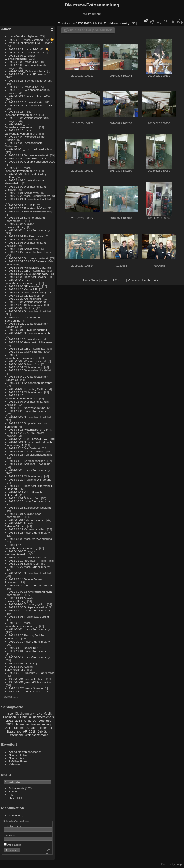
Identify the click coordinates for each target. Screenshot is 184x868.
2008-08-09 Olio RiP (22, 663)
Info (11, 795)
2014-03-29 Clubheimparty (26, 476)
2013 (10, 724)
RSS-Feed (15, 798)
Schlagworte (17, 788)
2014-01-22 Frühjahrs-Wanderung (30, 479)
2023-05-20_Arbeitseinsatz (26, 102)
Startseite (66, 23)
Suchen (14, 791)
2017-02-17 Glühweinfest (25, 296)
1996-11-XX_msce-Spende (26, 688)
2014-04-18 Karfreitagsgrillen (27, 461)
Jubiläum (44, 731)
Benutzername (13, 826)
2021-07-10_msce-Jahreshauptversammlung (21, 132)
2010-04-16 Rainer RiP (23, 648)
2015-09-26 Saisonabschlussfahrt (30, 370)
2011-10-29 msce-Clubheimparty (29, 629)
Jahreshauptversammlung (33, 724)
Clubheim (24, 717)
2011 (8, 728)
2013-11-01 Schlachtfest (24, 498)
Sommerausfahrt (25, 728)
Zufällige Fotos (18, 761)
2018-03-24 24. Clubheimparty (29, 274)
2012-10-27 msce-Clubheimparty (29, 567)
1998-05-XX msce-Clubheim (27, 679)
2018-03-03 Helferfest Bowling (28, 277)
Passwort (9, 835)
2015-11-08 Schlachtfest (24, 364)
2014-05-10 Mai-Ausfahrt (24, 448)
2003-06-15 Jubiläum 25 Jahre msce (32, 673)
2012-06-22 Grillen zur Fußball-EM (31, 585)
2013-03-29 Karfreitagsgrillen (27, 529)
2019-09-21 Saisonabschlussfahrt (30, 199)
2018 (32, 731)
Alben (6, 29)
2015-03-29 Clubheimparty (26, 392)
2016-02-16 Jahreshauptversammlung (21, 356)
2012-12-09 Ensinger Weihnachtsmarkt (20, 553)
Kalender (14, 764)
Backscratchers (43, 717)
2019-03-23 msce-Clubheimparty (29, 230)
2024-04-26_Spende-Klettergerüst (30, 80)
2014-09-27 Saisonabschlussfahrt (30, 417)
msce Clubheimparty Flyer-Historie (30, 43)
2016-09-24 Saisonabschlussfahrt (30, 311)
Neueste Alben (18, 758)
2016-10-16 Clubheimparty (26, 305)
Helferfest (45, 728)
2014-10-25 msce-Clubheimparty (29, 411)
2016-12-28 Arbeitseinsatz (25, 299)
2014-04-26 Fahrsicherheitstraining (31, 455)
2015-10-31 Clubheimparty (26, 367)
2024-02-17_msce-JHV (23, 87)
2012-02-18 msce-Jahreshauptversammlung (21, 624)
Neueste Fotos (18, 755)
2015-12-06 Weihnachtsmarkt (27, 361)
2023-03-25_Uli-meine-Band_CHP (30, 105)
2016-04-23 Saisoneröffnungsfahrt (30, 333)
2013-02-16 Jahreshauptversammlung (21, 546)
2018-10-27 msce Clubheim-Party (30, 252)
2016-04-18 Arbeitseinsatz (25, 339)
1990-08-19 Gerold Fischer (26, 691)
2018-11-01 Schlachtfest (24, 249)
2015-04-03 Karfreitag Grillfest (28, 389)
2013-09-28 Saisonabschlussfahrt (30, 507)
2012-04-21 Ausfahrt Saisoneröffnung (20, 599)
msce (9, 713)
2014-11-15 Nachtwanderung (27, 408)
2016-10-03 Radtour (21, 308)
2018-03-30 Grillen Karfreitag (27, 271)
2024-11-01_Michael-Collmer (27, 71)
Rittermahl (16, 735)
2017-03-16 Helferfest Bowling (28, 292)
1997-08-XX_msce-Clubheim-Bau (30, 682)
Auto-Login (12, 845)
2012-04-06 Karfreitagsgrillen (27, 604)
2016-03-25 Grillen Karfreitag (27, 349)
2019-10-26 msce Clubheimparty (29, 196)
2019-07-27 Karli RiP (22, 205)
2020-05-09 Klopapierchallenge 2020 (32, 161)
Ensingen (9, 717)
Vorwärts (134, 280)
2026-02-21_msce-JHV (23, 49)
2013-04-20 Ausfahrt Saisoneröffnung (20, 525)
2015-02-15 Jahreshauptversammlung (21, 397)
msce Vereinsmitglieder (23, 36)
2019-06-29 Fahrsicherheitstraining (31, 211)
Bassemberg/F (17, 731)
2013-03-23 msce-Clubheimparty (29, 532)
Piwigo (179, 864)
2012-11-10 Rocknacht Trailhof (28, 560)
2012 (10, 721)
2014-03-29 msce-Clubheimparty (29, 470)
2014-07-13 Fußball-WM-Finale (28, 439)
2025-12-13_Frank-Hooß (24, 52)
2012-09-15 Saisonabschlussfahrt (30, 573)
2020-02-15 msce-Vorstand (26, 40)
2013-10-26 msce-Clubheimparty (29, 501)
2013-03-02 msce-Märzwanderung (30, 539)
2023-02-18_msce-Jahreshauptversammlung (21, 113)
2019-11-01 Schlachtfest (24, 193)
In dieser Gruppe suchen (91, 30)
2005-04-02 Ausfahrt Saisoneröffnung (20, 668)
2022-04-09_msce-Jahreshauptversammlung (21, 126)
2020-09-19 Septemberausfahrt (29, 155)
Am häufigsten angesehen (25, 752)
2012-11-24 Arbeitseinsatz (25, 557)
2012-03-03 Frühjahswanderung (29, 617)
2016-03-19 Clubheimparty (26, 352)
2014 (18, 721)
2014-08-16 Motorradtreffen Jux (29, 430)
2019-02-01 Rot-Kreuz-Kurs (26, 236)
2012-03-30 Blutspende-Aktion (28, 607)
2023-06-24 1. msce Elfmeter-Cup (30, 96)
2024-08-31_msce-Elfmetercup (28, 74)
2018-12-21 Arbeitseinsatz (25, 239)
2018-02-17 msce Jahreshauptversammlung (21, 282)
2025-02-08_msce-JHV (23, 62)
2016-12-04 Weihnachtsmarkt (27, 302)
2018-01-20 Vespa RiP (23, 289)
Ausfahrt (45, 721)
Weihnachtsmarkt (37, 735)
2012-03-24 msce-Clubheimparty (29, 610)
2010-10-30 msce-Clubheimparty (29, 642)
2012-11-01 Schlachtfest (24, 564)
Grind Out (31, 721)
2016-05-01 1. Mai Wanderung (28, 330)
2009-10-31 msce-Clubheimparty (29, 651)
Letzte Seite (150, 280)
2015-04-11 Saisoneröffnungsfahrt (30, 383)
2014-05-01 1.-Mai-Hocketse (27, 451)
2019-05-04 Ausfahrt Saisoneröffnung (20, 225)
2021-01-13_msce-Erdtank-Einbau (30, 149)
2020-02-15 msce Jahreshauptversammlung (21, 169)
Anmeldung (16, 815)
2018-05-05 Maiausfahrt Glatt (27, 267)
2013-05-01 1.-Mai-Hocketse (27, 520)
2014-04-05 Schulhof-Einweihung (30, 464)
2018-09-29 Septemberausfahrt (29, 258)
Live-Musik (44, 713)
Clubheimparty (25, 713)
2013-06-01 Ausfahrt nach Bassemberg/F (23, 515)
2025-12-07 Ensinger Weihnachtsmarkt (20, 57)
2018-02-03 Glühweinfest (25, 286)
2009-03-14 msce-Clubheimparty (29, 657)
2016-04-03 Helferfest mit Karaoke (30, 342)
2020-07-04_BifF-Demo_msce (28, 158)
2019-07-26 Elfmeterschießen (27, 208)
